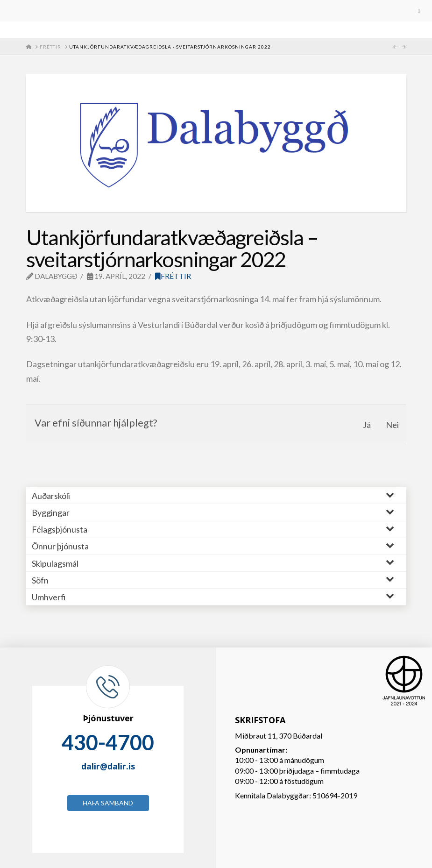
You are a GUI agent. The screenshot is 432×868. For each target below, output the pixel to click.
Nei (392, 425)
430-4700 (108, 742)
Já (367, 425)
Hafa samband (108, 803)
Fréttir (173, 276)
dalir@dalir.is (108, 766)
